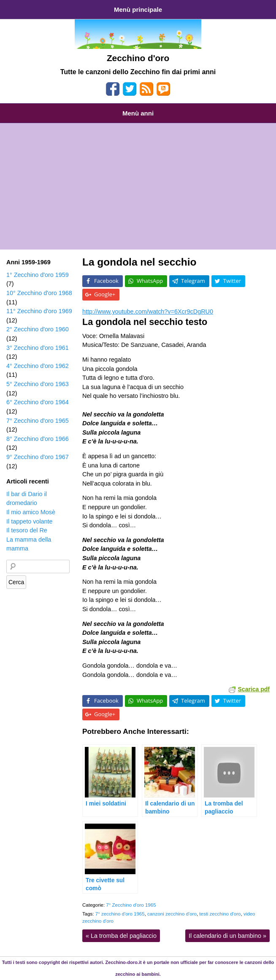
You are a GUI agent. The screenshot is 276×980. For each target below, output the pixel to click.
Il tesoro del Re (27, 530)
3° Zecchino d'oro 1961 (38, 348)
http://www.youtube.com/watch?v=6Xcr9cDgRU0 (148, 311)
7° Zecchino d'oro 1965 (131, 905)
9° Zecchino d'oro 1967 (38, 457)
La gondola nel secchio (139, 262)
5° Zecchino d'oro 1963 (38, 384)
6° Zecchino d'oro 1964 (38, 402)
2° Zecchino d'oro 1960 (38, 329)
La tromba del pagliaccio (121, 936)
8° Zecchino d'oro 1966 (38, 439)
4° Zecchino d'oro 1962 (38, 366)
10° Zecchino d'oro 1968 (39, 293)
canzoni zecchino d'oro (172, 914)
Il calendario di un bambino (227, 936)
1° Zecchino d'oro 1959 (38, 275)
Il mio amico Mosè (31, 512)
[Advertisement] (138, 186)
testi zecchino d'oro (220, 914)
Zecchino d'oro (138, 58)
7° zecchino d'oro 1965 (120, 914)
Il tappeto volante (30, 521)
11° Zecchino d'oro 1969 (39, 311)
